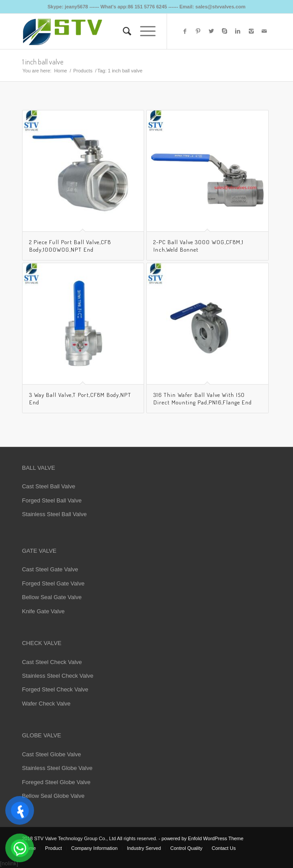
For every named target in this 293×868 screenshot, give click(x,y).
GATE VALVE (39, 551)
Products (83, 71)
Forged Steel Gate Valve (53, 583)
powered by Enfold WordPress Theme (202, 838)
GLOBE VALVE (42, 735)
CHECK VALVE (42, 643)
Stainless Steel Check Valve (58, 676)
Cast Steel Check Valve (52, 662)
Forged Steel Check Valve (55, 689)
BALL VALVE (39, 468)
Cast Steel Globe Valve (51, 754)
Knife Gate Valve (44, 611)
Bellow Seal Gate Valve (52, 597)
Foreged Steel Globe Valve (56, 782)
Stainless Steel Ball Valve (54, 514)
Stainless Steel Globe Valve (57, 768)
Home (60, 71)
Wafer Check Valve (46, 704)
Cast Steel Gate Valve (50, 569)
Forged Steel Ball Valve (52, 500)
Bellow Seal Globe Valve (53, 796)
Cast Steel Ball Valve (49, 486)
